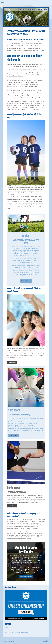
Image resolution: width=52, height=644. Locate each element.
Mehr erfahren (12, 363)
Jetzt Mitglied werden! (26, 576)
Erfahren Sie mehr (26, 281)
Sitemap (15, 640)
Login (46, 640)
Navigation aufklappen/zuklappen (26, 2)
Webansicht (45, 641)
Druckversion (9, 640)
